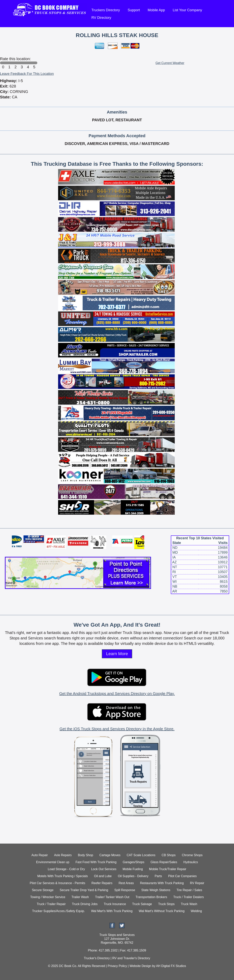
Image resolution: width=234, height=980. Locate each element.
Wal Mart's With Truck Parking (112, 911)
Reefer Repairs (102, 883)
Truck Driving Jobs (85, 904)
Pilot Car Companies (182, 876)
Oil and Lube (103, 876)
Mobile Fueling (133, 869)
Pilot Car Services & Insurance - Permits (57, 883)
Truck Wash (189, 904)
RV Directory (101, 18)
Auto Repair (40, 855)
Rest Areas (126, 883)
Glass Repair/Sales (164, 862)
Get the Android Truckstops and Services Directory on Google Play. (117, 694)
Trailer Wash (80, 897)
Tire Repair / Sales (189, 890)
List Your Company (187, 10)
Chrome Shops (192, 855)
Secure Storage (43, 890)
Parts (158, 876)
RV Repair (197, 883)
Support (134, 10)
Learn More (117, 654)
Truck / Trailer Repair (51, 904)
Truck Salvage (142, 904)
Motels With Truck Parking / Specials (63, 876)
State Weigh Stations (156, 890)
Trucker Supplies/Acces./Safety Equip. (58, 911)
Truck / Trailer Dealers (189, 897)
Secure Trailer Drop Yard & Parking (84, 890)
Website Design (140, 966)
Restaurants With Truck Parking (162, 883)
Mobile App (156, 10)
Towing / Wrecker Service (48, 897)
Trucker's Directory (97, 958)
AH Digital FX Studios (171, 966)
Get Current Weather (170, 63)
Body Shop (86, 855)
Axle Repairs (63, 855)
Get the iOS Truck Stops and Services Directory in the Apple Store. (117, 729)
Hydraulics (191, 862)
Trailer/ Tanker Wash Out (112, 897)
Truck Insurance (115, 904)
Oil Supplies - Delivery (133, 876)
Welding (196, 911)
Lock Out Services (104, 869)
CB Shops (169, 855)
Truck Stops (166, 904)
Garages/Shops (133, 862)
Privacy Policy (117, 966)
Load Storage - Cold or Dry (66, 869)
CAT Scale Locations (141, 855)
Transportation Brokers (151, 897)
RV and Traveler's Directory (131, 958)
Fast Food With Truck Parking (96, 862)
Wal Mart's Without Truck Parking (162, 911)
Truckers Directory (106, 10)
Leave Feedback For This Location (27, 74)
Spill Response (125, 890)
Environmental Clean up (53, 862)
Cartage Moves (110, 855)
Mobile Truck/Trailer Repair (168, 869)
